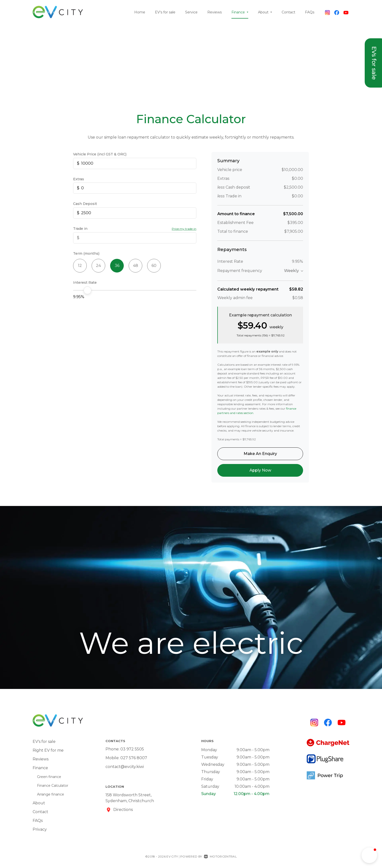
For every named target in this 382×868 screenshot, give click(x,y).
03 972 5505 (132, 749)
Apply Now (260, 470)
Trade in (80, 229)
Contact (288, 12)
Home (140, 12)
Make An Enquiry (260, 454)
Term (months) (86, 253)
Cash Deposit (85, 204)
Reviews (215, 12)
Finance (240, 12)
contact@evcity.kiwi (125, 767)
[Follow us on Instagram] (327, 12)
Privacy (40, 829)
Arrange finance (51, 794)
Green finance (49, 777)
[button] (369, 855)
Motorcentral (220, 856)
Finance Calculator (53, 786)
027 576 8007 (134, 758)
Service (191, 12)
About (265, 12)
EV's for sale (165, 12)
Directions (123, 810)
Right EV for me (48, 750)
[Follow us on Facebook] (337, 12)
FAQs (310, 12)
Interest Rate (85, 283)
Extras (79, 179)
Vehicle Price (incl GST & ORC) (100, 154)
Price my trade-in (184, 229)
